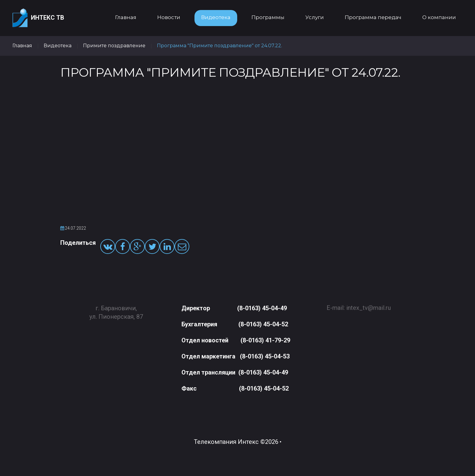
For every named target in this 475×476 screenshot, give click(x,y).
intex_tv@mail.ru (369, 305)
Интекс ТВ (38, 18)
